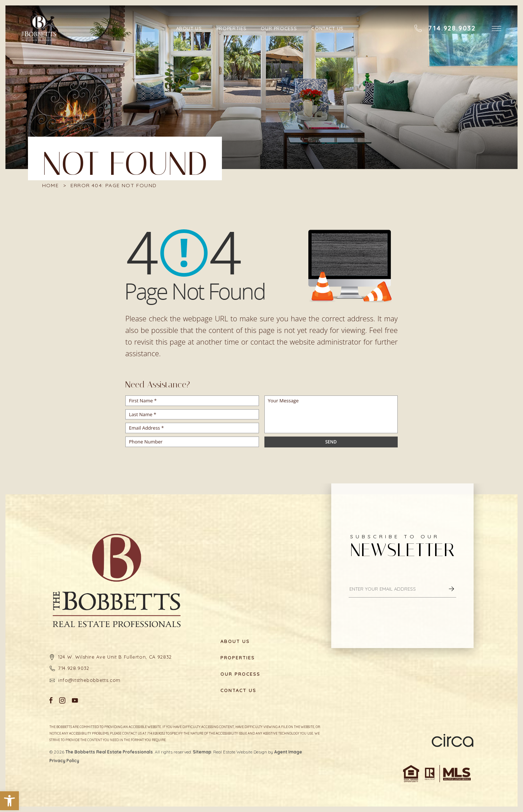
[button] (9, 801)
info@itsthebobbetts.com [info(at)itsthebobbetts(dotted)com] (89, 680)
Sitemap (202, 752)
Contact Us (327, 28)
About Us (189, 28)
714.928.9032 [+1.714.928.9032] (74, 668)
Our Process (279, 28)
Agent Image (288, 752)
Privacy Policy (64, 761)
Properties (232, 28)
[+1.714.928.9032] (445, 28)
